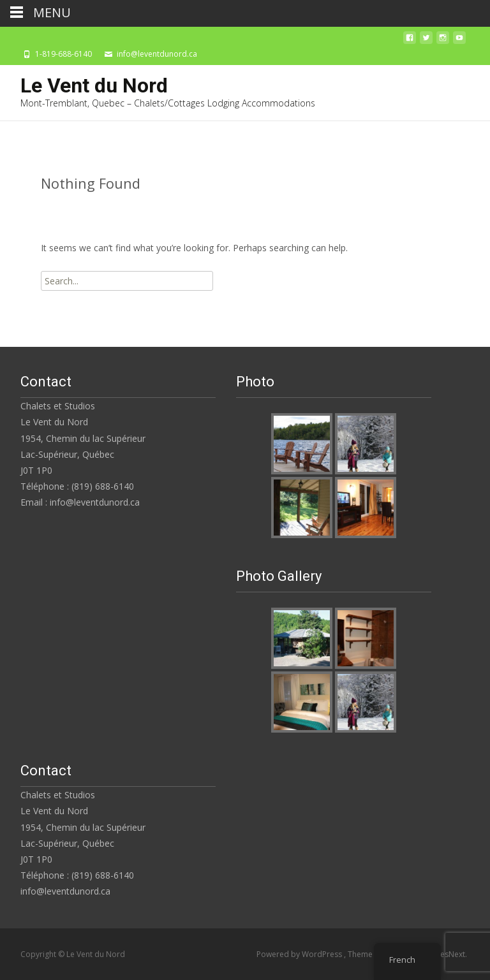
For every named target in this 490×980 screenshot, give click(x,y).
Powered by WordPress (300, 954)
